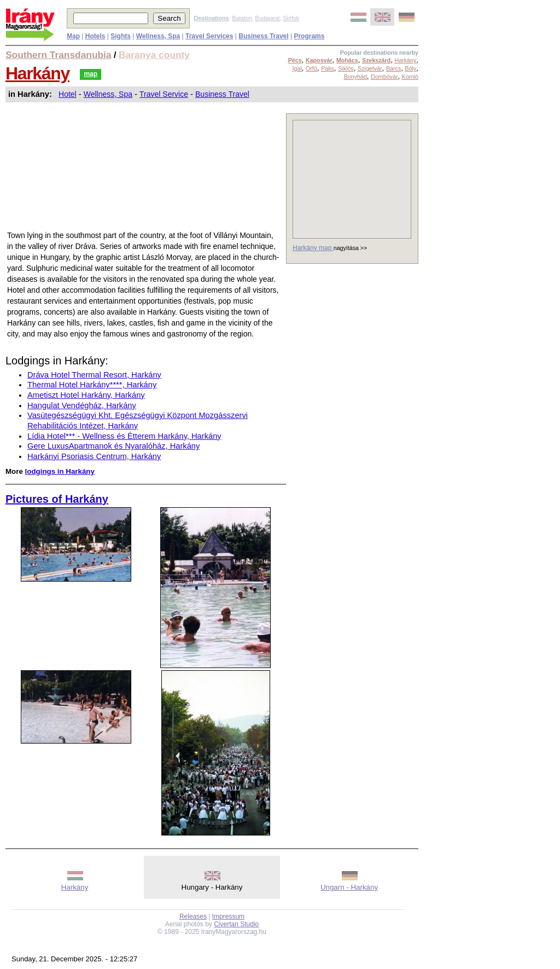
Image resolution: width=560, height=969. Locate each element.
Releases (193, 916)
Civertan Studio (236, 924)
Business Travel (222, 94)
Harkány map (313, 248)
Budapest (268, 18)
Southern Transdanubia (59, 55)
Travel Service (164, 94)
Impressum (228, 916)
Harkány (37, 73)
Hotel (68, 94)
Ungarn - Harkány (349, 887)
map (91, 74)
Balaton (242, 18)
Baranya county (154, 55)
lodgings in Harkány (60, 471)
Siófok (291, 18)
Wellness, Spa (108, 94)
